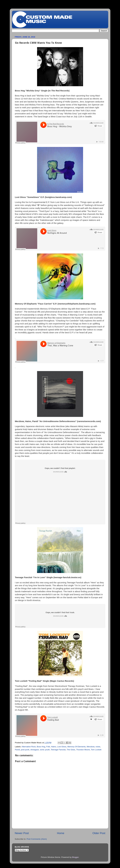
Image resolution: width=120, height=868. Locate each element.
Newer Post (22, 833)
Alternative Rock (29, 747)
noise (98, 747)
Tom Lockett (96, 750)
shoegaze (35, 750)
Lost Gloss (62, 747)
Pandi (17, 750)
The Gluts (71, 750)
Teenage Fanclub (58, 750)
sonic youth (45, 750)
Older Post (99, 833)
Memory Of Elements (77, 747)
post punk (25, 750)
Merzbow (91, 747)
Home (61, 833)
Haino (54, 747)
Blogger (75, 857)
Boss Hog (41, 747)
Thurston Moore (83, 750)
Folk (48, 747)
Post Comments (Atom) (37, 839)
